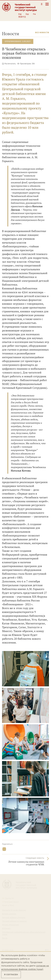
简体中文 (22, 17)
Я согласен (11, 975)
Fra (34, 14)
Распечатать (10, 64)
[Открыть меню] (47, 6)
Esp (27, 14)
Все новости (42, 33)
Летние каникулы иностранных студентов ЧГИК (26, 863)
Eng (20, 14)
